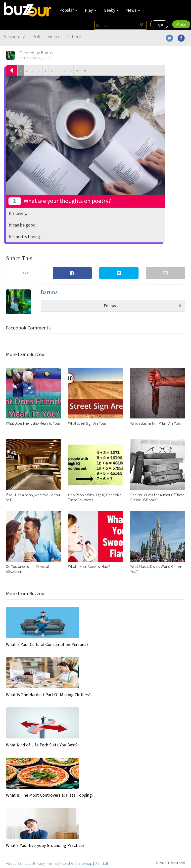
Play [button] (91, 10)
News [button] (133, 10)
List (92, 36)
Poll (36, 36)
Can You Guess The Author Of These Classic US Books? (157, 497)
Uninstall (101, 863)
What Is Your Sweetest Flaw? (89, 567)
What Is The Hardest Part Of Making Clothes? (48, 695)
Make (181, 24)
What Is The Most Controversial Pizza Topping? (50, 795)
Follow (142, 306)
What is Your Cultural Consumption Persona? (47, 644)
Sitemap (85, 863)
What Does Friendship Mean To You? (33, 423)
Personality (14, 36)
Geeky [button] (111, 10)
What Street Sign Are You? (87, 423)
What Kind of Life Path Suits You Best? (42, 745)
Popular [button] (68, 10)
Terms (52, 863)
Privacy (39, 863)
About (11, 863)
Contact (24, 863)
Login (159, 24)
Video (53, 36)
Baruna (48, 53)
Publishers (68, 863)
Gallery (74, 36)
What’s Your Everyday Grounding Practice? (45, 845)
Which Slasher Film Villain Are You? (156, 423)
